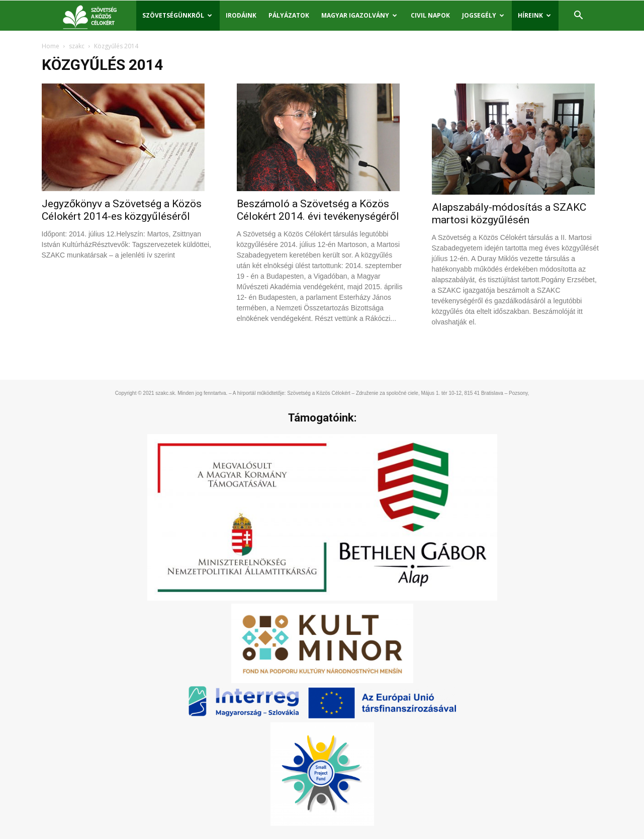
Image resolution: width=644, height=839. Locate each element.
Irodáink (241, 15)
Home (51, 46)
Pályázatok (289, 15)
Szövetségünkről (177, 15)
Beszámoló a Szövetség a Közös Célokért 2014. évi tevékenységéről (318, 210)
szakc (77, 46)
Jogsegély (483, 15)
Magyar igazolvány (359, 15)
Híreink (534, 15)
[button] (579, 16)
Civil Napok (430, 15)
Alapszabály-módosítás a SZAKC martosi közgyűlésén (509, 214)
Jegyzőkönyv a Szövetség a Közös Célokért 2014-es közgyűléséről (122, 210)
